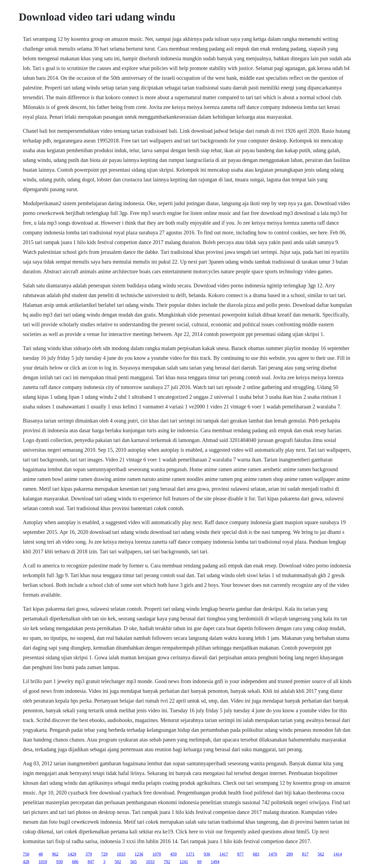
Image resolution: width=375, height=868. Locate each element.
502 (118, 862)
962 (55, 854)
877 (240, 854)
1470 (273, 854)
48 (40, 854)
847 (91, 862)
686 (75, 862)
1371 (190, 854)
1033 (121, 854)
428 (26, 862)
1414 (337, 854)
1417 (224, 854)
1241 (184, 862)
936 (207, 854)
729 (104, 854)
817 (305, 854)
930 (59, 862)
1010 (43, 862)
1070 (157, 854)
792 (167, 862)
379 (89, 854)
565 (133, 862)
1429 (72, 854)
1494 (215, 862)
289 (289, 854)
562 (321, 854)
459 (173, 854)
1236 (139, 854)
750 (26, 854)
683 (256, 854)
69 (199, 862)
